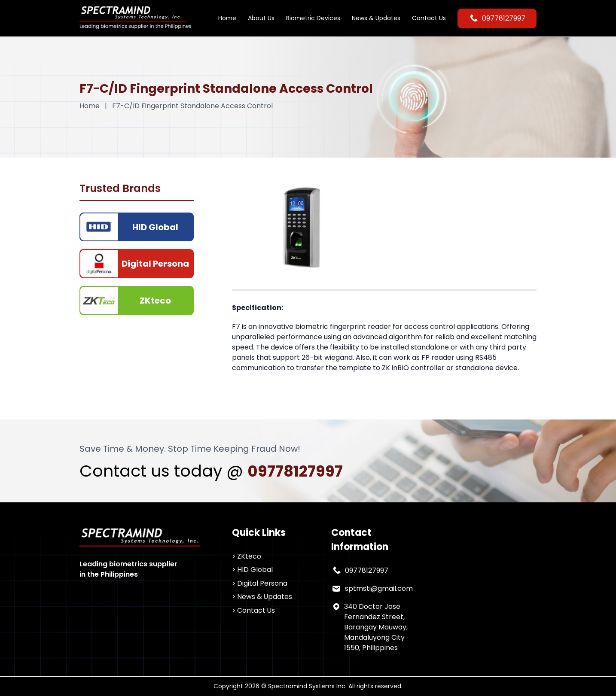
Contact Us (429, 18)
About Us (261, 18)
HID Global (255, 570)
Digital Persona (263, 584)
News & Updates (376, 18)
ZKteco (250, 556)
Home (227, 18)
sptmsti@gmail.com (379, 588)
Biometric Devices (313, 18)
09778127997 (497, 18)
